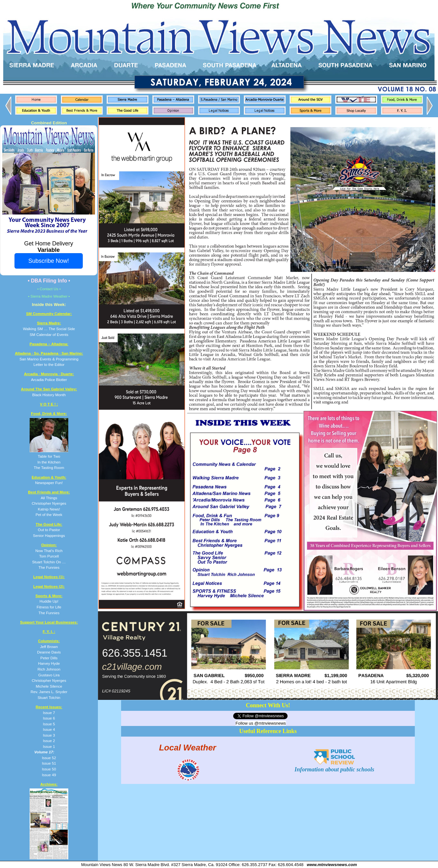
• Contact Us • (49, 289)
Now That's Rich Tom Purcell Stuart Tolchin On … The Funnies (49, 556)
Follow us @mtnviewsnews (261, 723)
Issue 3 (49, 735)
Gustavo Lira (49, 675)
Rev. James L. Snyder (49, 692)
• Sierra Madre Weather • (49, 296)
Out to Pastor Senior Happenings (49, 530)
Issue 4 (49, 729)
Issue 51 (49, 763)
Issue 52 (49, 758)
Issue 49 (49, 775)
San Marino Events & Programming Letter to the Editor (49, 359)
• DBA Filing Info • (49, 281)
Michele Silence (49, 686)
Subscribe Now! (49, 261)
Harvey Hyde (49, 663)
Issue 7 (49, 713)
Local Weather (188, 747)
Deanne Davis (49, 652)
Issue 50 (49, 769)
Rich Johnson (49, 669)
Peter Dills (49, 658)
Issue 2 (49, 741)
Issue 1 (49, 746)
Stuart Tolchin (49, 697)
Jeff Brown (49, 647)
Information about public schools (335, 766)
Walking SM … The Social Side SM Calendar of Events (49, 329)
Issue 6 (49, 718)
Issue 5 (49, 724)
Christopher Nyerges (49, 680)
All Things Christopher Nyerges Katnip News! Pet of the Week (49, 503)
